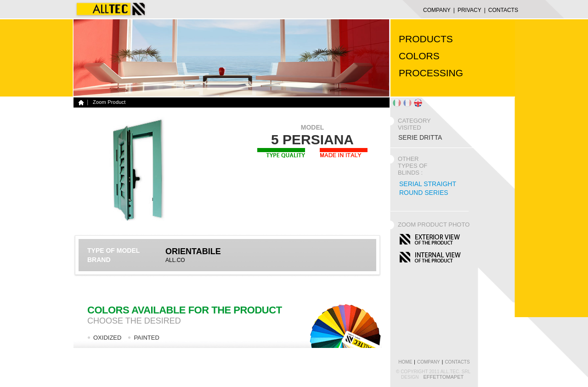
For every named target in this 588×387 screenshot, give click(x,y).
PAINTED (146, 338)
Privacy (469, 10)
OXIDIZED (107, 338)
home (405, 362)
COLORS (419, 56)
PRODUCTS (426, 39)
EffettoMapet (443, 377)
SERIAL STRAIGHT (428, 184)
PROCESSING (431, 73)
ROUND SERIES (424, 193)
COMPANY (437, 10)
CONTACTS (503, 10)
